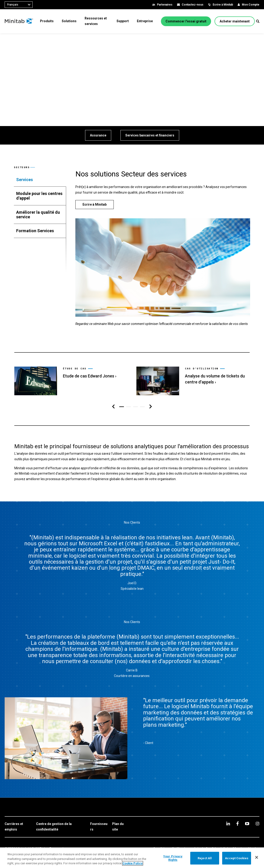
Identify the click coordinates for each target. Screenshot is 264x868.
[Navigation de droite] (151, 398)
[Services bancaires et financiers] (150, 135)
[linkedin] (228, 815)
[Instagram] (257, 815)
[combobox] (19, 5)
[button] (258, 21)
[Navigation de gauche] (113, 398)
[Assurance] (98, 135)
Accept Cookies (237, 858)
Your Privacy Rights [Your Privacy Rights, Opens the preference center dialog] (173, 858)
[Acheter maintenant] (235, 21)
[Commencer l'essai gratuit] (186, 21)
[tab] (40, 180)
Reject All (205, 858)
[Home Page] (19, 21)
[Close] (257, 857)
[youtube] (247, 815)
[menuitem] (47, 21)
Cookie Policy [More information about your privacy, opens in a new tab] (133, 863)
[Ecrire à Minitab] (95, 205)
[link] (71, 381)
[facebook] (238, 815)
